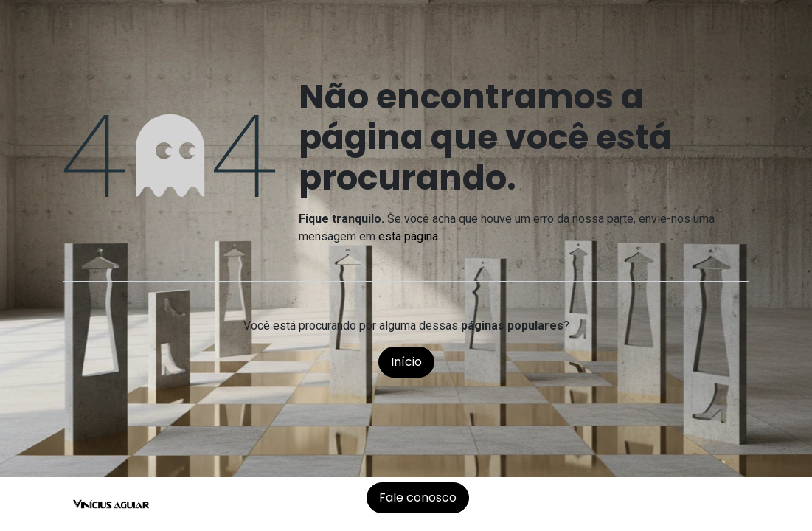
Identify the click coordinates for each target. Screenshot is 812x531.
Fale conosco (418, 497)
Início (406, 362)
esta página (408, 236)
